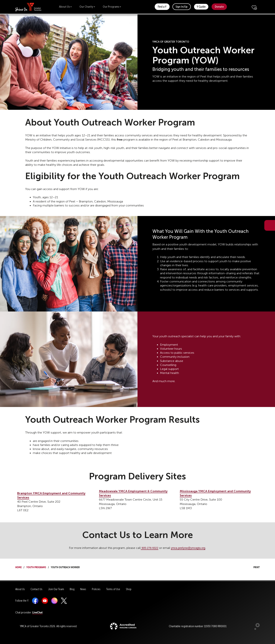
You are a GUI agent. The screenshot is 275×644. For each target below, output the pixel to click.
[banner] (28, 7)
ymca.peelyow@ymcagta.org (188, 548)
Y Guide (201, 7)
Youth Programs (36, 567)
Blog (72, 589)
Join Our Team (56, 589)
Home (18, 567)
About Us (65, 7)
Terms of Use (113, 589)
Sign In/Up (182, 7)
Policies (96, 589)
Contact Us (36, 589)
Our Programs (112, 7)
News (83, 589)
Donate (219, 7)
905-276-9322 (150, 548)
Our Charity (87, 7)
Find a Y (162, 7)
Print (253, 567)
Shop (129, 589)
